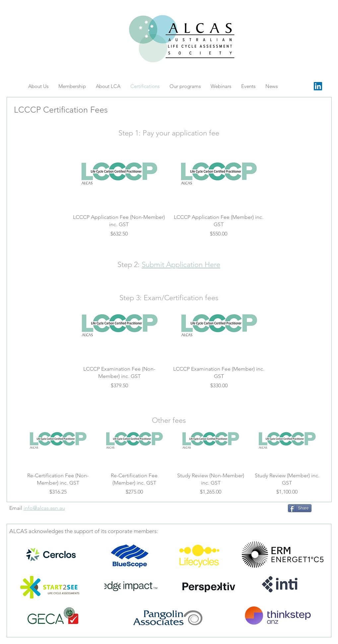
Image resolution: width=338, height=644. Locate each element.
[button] (248, 86)
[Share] (300, 508)
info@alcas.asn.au (44, 508)
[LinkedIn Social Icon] (318, 86)
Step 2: (130, 265)
